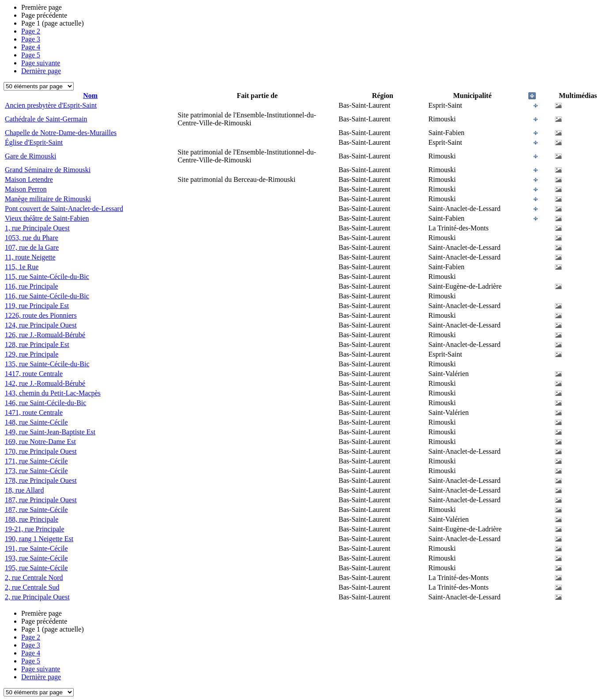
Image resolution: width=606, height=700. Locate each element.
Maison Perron (26, 189)
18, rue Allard (24, 490)
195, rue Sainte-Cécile (36, 568)
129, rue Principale (32, 354)
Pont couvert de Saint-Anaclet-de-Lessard (64, 209)
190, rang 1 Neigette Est (39, 539)
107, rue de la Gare (32, 247)
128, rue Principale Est (37, 344)
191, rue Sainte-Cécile (36, 548)
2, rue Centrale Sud (32, 587)
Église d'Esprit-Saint (34, 142)
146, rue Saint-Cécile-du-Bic (45, 403)
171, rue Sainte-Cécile (36, 461)
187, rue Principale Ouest (41, 500)
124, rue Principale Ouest (41, 325)
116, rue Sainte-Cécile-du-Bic (47, 296)
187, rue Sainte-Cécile (36, 510)
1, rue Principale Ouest (37, 228)
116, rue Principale (32, 286)
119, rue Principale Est (37, 306)
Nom (90, 96)
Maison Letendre (29, 179)
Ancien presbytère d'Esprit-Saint (51, 105)
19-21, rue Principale (35, 529)
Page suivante (41, 63)
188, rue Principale (32, 519)
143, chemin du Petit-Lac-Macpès (53, 393)
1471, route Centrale (34, 412)
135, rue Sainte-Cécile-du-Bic (47, 364)
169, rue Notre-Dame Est (40, 442)
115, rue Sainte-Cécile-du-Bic (47, 277)
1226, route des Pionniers (41, 315)
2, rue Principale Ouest (37, 597)
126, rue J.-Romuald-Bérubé (45, 335)
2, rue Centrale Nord (34, 578)
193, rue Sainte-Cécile (36, 558)
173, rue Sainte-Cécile (36, 471)
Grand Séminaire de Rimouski (48, 170)
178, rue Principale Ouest (41, 480)
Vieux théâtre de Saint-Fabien (47, 218)
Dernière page (41, 71)
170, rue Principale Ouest (41, 451)
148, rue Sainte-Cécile (36, 422)
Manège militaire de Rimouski (48, 199)
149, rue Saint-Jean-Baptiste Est (50, 432)
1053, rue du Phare (32, 238)
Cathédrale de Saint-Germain (46, 119)
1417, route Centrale (34, 374)
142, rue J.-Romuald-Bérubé (45, 383)
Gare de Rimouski (30, 156)
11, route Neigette (30, 257)
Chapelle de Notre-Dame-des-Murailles (61, 133)
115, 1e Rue (22, 267)
